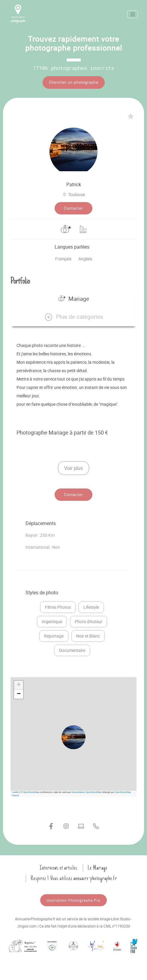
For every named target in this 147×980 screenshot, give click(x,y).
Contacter (73, 208)
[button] (73, 317)
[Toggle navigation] (133, 14)
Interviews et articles (58, 868)
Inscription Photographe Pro (73, 900)
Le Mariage (97, 868)
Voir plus (73, 468)
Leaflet (15, 792)
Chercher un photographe (74, 82)
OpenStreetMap (31, 792)
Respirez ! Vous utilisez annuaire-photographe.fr (74, 878)
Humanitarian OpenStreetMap (86, 792)
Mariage (74, 299)
